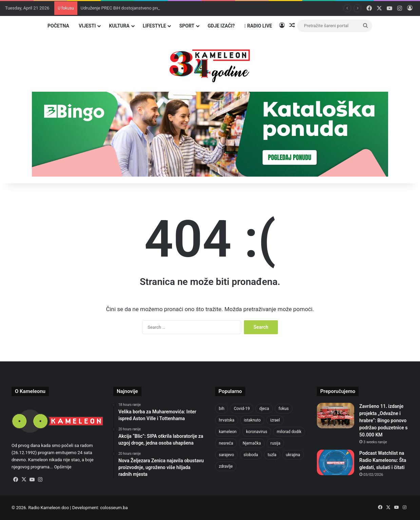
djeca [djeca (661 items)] (264, 409)
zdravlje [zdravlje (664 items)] (226, 466)
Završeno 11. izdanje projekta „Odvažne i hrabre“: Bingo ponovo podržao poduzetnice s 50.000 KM (383, 420)
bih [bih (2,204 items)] (222, 409)
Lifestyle (155, 26)
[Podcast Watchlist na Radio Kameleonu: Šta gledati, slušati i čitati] (336, 462)
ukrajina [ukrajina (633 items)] (293, 455)
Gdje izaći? (221, 26)
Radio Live (258, 26)
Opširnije (63, 467)
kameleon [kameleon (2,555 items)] (228, 432)
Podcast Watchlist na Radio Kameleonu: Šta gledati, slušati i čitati (383, 460)
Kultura (119, 26)
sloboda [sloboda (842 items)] (251, 455)
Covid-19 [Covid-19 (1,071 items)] (242, 409)
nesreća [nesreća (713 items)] (226, 443)
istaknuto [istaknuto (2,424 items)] (252, 420)
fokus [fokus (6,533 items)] (284, 409)
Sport (187, 26)
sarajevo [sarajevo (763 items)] (226, 455)
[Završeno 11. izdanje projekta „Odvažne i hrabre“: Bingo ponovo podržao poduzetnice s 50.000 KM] (336, 416)
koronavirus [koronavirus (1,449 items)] (256, 432)
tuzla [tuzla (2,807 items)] (272, 455)
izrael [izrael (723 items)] (275, 420)
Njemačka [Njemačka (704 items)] (252, 443)
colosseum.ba (114, 508)
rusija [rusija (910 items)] (275, 443)
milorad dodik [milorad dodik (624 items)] (289, 432)
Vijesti (87, 26)
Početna (58, 26)
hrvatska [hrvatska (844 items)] (227, 420)
